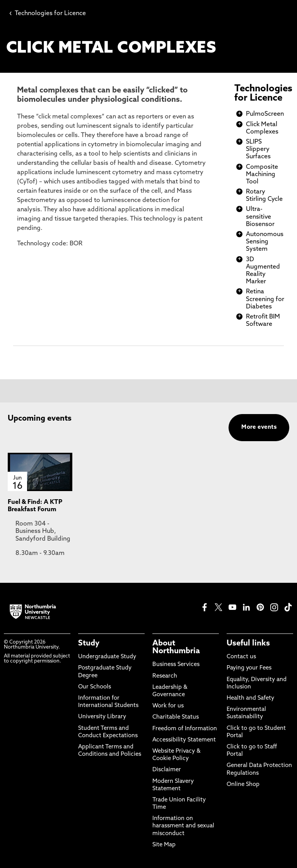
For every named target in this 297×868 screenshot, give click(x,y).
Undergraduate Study (107, 657)
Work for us (168, 706)
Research (165, 676)
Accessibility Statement (184, 740)
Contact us (241, 657)
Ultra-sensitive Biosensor (260, 217)
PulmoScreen (265, 114)
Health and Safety (250, 698)
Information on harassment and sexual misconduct (183, 826)
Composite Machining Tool (262, 175)
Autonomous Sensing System (265, 242)
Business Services (176, 665)
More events (259, 427)
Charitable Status (176, 717)
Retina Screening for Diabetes (265, 299)
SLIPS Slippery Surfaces (258, 149)
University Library (102, 717)
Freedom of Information (185, 729)
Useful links (248, 644)
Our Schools (95, 687)
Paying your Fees (249, 668)
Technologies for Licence (48, 14)
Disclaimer (167, 770)
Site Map (164, 845)
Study (89, 644)
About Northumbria (176, 647)
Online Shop (243, 785)
